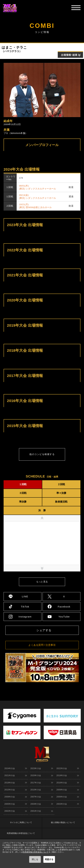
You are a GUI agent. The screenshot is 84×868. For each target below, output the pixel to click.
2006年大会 (62, 797)
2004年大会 (36, 804)
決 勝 (42, 510)
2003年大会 (62, 804)
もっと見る (42, 582)
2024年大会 (10, 768)
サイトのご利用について (21, 822)
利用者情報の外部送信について (21, 833)
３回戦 (23, 493)
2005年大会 (10, 804)
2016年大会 (62, 783)
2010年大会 (36, 790)
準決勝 (23, 502)
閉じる (35, 859)
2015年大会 (10, 790)
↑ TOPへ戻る (77, 693)
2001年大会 (36, 811)
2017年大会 (36, 783)
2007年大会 (36, 797)
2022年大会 (62, 768)
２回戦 (61, 484)
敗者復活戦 (61, 502)
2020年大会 (36, 775)
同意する (49, 859)
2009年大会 (62, 790)
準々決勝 (61, 493)
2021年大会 (10, 775)
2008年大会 (10, 797)
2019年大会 (62, 775)
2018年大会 (10, 783)
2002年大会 (10, 811)
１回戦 (23, 484)
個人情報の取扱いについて (63, 822)
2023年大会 (36, 768)
